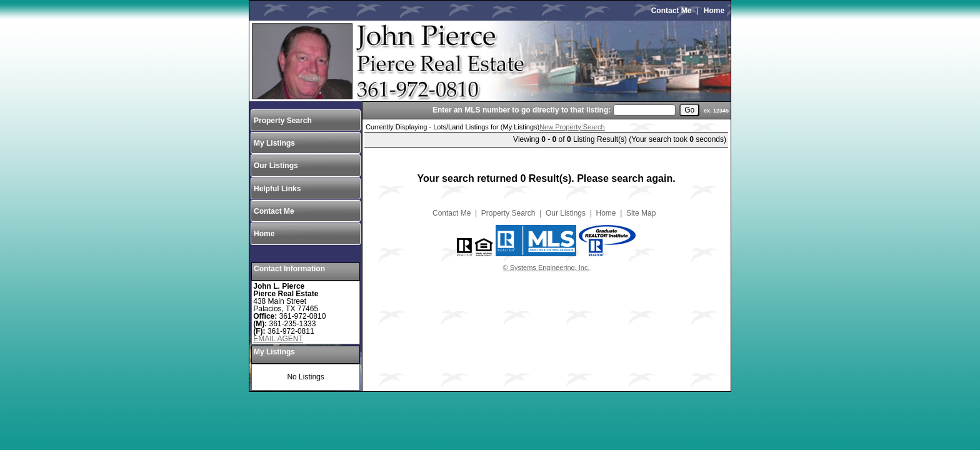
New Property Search (572, 127)
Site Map (641, 213)
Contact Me (672, 11)
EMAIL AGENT (278, 339)
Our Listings (276, 166)
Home (714, 11)
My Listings (274, 143)
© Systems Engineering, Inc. (547, 267)
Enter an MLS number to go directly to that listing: (522, 110)
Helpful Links (277, 189)
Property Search (283, 121)
